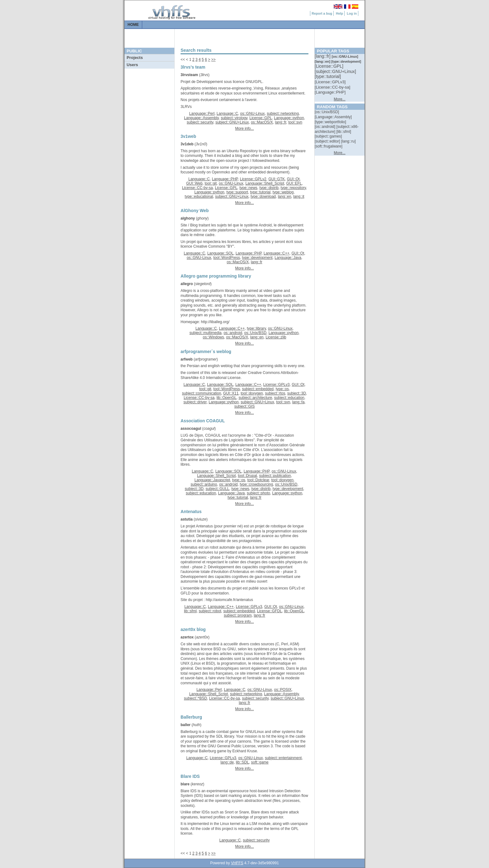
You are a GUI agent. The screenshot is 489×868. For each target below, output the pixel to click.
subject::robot (210, 611)
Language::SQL (220, 253)
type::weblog (283, 192)
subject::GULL (217, 489)
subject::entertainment (283, 758)
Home (133, 25)
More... (339, 99)
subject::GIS (244, 406)
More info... (244, 129)
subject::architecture (255, 398)
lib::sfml (190, 611)
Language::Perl (202, 114)
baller (186, 725)
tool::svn (295, 122)
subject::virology (234, 118)
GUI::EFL (294, 183)
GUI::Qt (293, 179)
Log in (352, 13)
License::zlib (276, 337)
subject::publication (275, 476)
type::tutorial (260, 192)
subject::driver (195, 402)
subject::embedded (258, 389)
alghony (188, 218)
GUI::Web (194, 183)
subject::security (200, 122)
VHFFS (237, 863)
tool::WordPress (227, 258)
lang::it (299, 196)
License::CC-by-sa (198, 188)
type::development (257, 258)
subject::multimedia (206, 333)
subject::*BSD (196, 698)
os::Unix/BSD (255, 333)
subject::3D (297, 393)
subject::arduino (204, 484)
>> (213, 60)
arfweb (187, 359)
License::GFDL (269, 611)
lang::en (285, 196)
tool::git (211, 183)
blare (185, 784)
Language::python (289, 118)
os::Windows (213, 337)
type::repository (293, 188)
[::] (323, 56)
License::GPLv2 (253, 179)
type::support (237, 192)
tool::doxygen (252, 393)
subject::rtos (275, 393)
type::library (256, 328)
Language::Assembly (201, 118)
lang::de (227, 762)
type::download (263, 196)
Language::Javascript (212, 480)
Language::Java (288, 258)
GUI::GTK (277, 179)
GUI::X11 (231, 393)
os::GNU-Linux (252, 114)
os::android (233, 333)
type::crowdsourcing (257, 484)
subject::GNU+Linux (232, 122)
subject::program (238, 615)
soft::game (260, 762)
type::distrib (269, 188)
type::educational (199, 196)
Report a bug (322, 13)
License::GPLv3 (276, 385)
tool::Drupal (247, 476)
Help (339, 13)
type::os (282, 389)
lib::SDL (242, 762)
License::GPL (261, 118)
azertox (187, 637)
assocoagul (191, 429)
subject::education (289, 398)
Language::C (228, 114)
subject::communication (202, 393)
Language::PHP (225, 179)
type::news (248, 188)
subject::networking (283, 114)
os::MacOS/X (262, 122)
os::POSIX (283, 690)
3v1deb (187, 144)
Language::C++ (276, 253)
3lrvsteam (189, 75)
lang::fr (281, 122)
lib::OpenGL (226, 398)
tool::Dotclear (258, 480)
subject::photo (258, 493)
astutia (187, 519)
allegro (187, 284)
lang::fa (298, 402)
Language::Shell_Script (265, 183)
